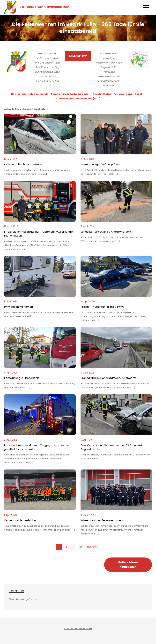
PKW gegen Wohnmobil (19, 307)
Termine (17, 591)
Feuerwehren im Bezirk (128, 94)
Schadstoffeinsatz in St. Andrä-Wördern (106, 232)
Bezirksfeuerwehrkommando (30, 94)
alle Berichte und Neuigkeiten (128, 565)
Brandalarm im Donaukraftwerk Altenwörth (108, 378)
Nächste (92, 547)
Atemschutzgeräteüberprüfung (101, 164)
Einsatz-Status (102, 94)
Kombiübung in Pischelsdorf (22, 378)
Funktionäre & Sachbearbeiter (70, 94)
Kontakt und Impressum (78, 628)
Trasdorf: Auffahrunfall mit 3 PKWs (102, 307)
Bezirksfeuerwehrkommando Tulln (45, 7)
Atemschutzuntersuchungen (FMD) (78, 99)
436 (80, 547)
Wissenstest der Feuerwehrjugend (102, 520)
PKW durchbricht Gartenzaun (23, 164)
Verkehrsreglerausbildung (21, 520)
